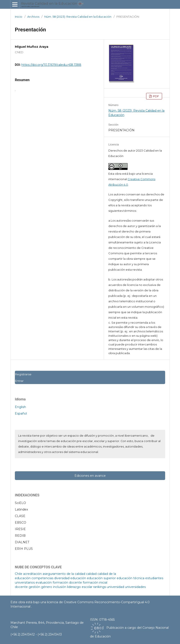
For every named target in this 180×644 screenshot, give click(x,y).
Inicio (19, 17)
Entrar (19, 381)
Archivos (33, 17)
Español (21, 413)
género (47, 587)
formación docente (67, 583)
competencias (42, 578)
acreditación (32, 574)
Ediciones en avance (90, 476)
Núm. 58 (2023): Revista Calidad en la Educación (78, 17)
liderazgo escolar (80, 587)
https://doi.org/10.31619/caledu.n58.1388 (51, 65)
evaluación (44, 583)
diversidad (62, 578)
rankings (100, 587)
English (20, 407)
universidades (135, 587)
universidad (115, 587)
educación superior (101, 578)
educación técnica (131, 578)
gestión (34, 587)
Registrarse (23, 374)
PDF (156, 96)
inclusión (60, 587)
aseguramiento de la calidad (64, 574)
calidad (91, 574)
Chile (19, 574)
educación (78, 578)
